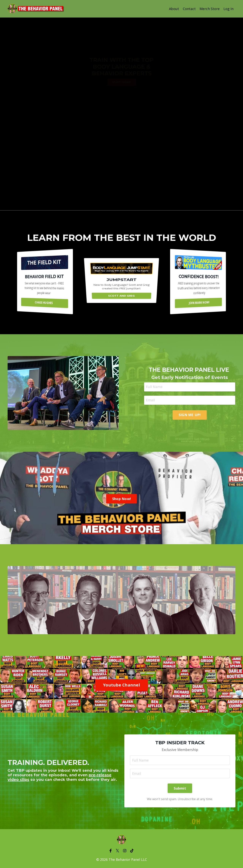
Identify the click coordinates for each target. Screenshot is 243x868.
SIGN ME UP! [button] (190, 415)
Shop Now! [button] (121, 499)
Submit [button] (180, 788)
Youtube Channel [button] (121, 685)
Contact (189, 9)
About (174, 9)
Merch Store (210, 9)
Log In (228, 9)
